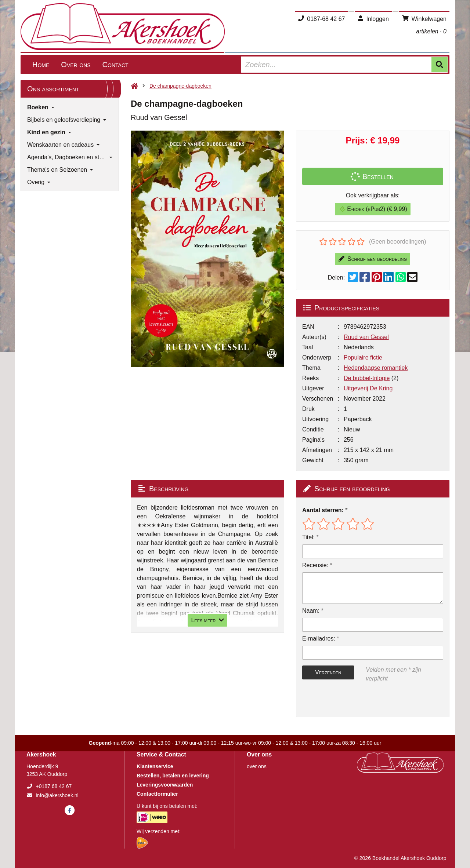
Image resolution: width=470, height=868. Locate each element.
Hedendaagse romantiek (376, 368)
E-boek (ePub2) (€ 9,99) (373, 209)
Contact (115, 65)
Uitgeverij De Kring (368, 388)
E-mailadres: (319, 639)
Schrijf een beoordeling (373, 259)
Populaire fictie (363, 358)
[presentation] (349, 700)
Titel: (308, 537)
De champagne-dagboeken (180, 86)
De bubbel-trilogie (367, 378)
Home (41, 65)
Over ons (76, 65)
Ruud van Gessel (366, 337)
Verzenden (328, 672)
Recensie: (315, 565)
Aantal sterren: (323, 510)
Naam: (311, 611)
